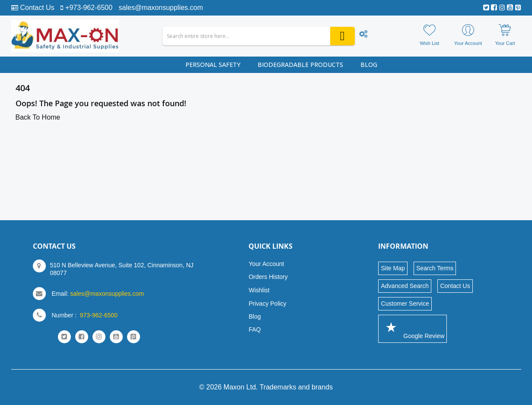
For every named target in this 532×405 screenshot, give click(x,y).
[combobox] (259, 36)
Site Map (393, 268)
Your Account (266, 264)
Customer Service (405, 304)
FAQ (255, 329)
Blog (255, 316)
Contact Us (37, 8)
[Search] (342, 36)
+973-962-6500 (89, 8)
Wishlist (259, 290)
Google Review (413, 328)
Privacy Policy (267, 304)
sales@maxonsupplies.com (161, 8)
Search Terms (435, 268)
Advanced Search (405, 286)
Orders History (268, 277)
